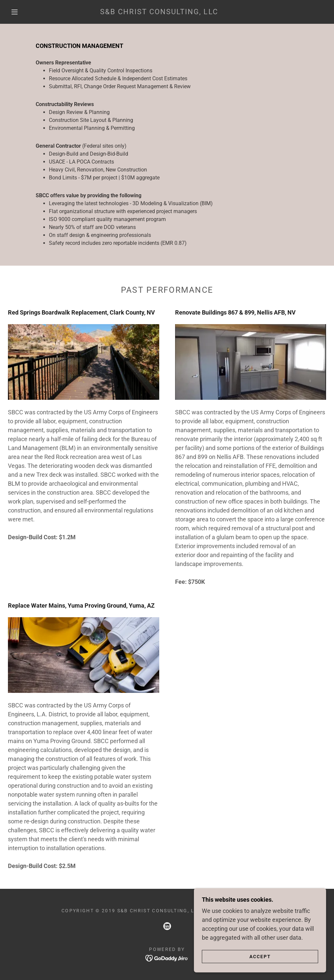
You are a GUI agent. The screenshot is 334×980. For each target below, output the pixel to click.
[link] (159, 12)
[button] (16, 12)
